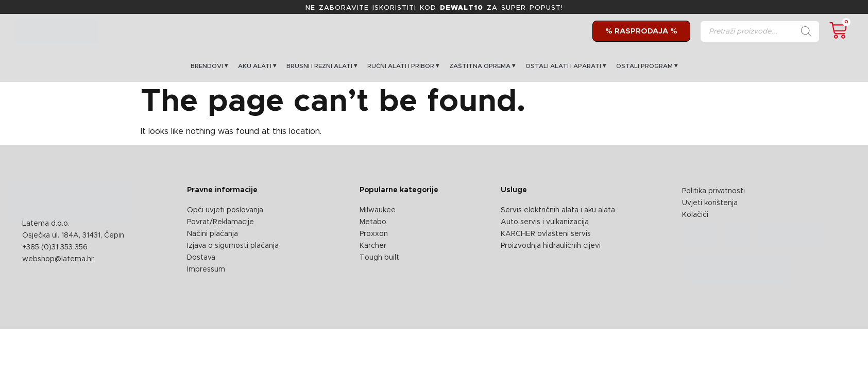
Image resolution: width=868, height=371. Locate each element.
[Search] (806, 31)
